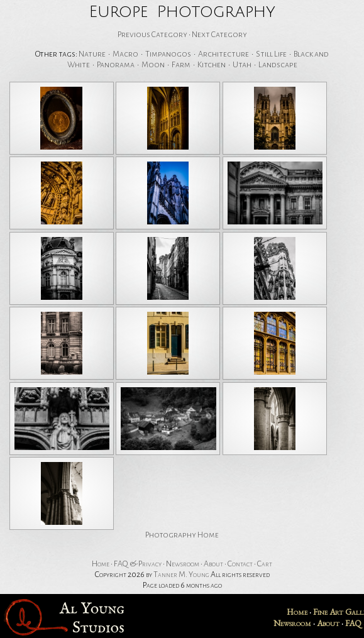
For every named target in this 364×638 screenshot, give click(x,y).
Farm (181, 65)
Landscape (278, 65)
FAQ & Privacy (138, 564)
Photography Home (182, 535)
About (213, 564)
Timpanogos (168, 54)
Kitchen (212, 65)
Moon (153, 65)
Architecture (223, 54)
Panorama (116, 65)
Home (101, 564)
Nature (92, 54)
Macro (125, 54)
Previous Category (152, 35)
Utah (242, 65)
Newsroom (183, 564)
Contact (240, 564)
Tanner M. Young (181, 575)
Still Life (271, 54)
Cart (265, 564)
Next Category (219, 35)
